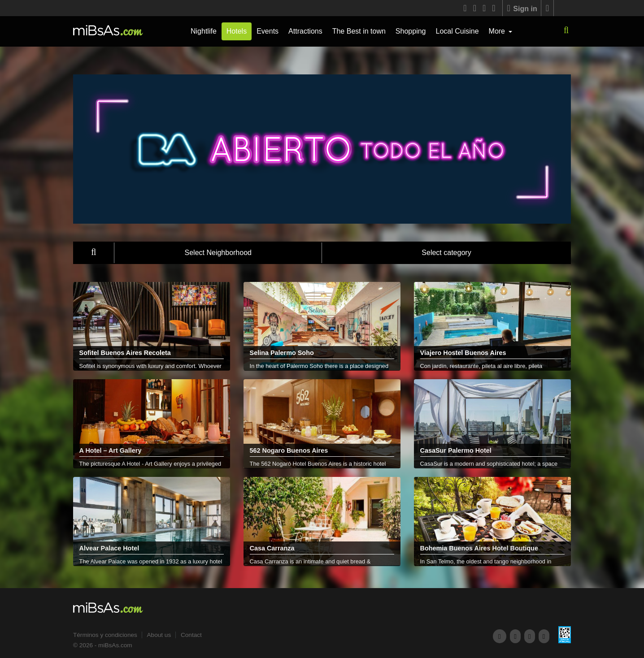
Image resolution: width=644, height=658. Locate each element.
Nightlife (204, 31)
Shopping (411, 31)
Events (268, 31)
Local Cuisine (457, 31)
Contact (191, 635)
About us (159, 635)
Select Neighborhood (218, 253)
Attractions (305, 31)
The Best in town (359, 31)
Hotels (237, 31)
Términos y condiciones (105, 635)
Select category (446, 253)
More (498, 31)
